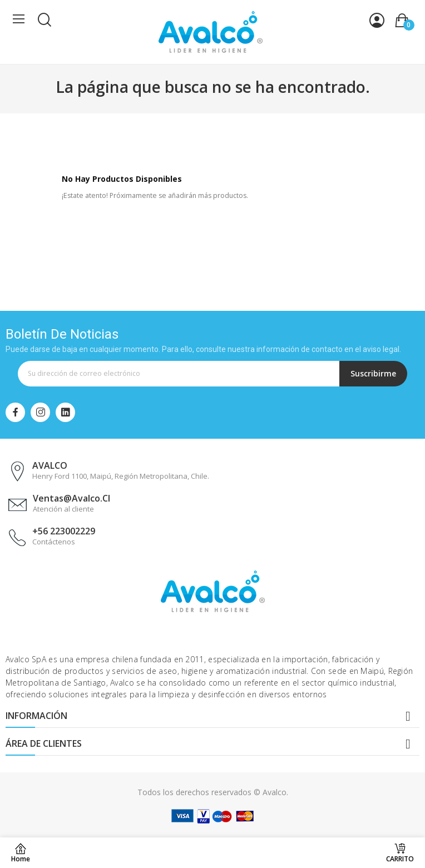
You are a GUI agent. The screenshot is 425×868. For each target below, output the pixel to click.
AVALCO (50, 465)
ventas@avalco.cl (71, 498)
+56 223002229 (64, 531)
